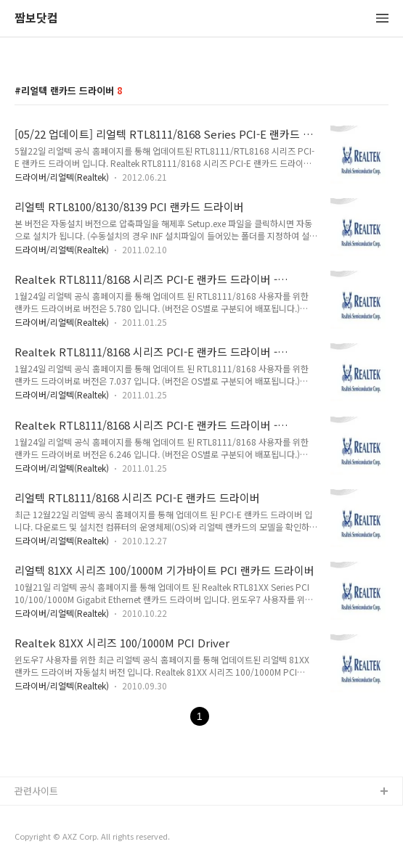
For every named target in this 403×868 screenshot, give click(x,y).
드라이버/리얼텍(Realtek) (62, 177)
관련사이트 (36, 791)
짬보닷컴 (36, 19)
